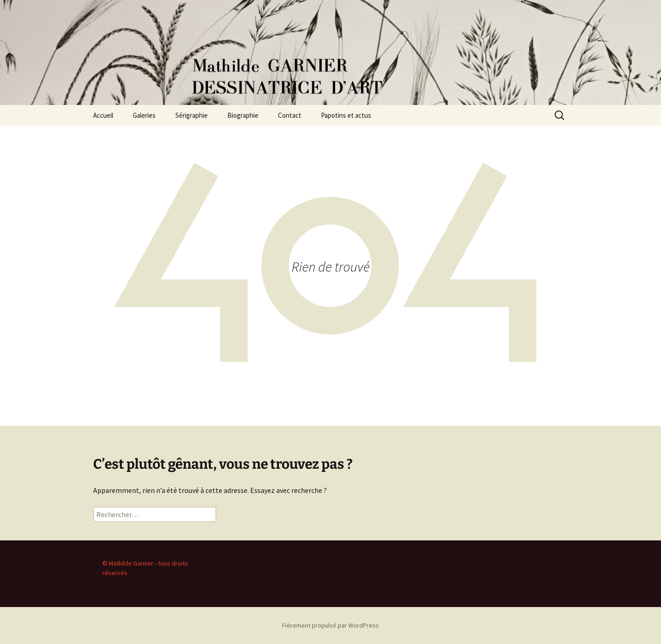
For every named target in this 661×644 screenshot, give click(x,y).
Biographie (243, 115)
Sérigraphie (191, 115)
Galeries (144, 115)
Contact (290, 115)
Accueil (103, 115)
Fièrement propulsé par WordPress (330, 625)
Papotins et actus (346, 115)
